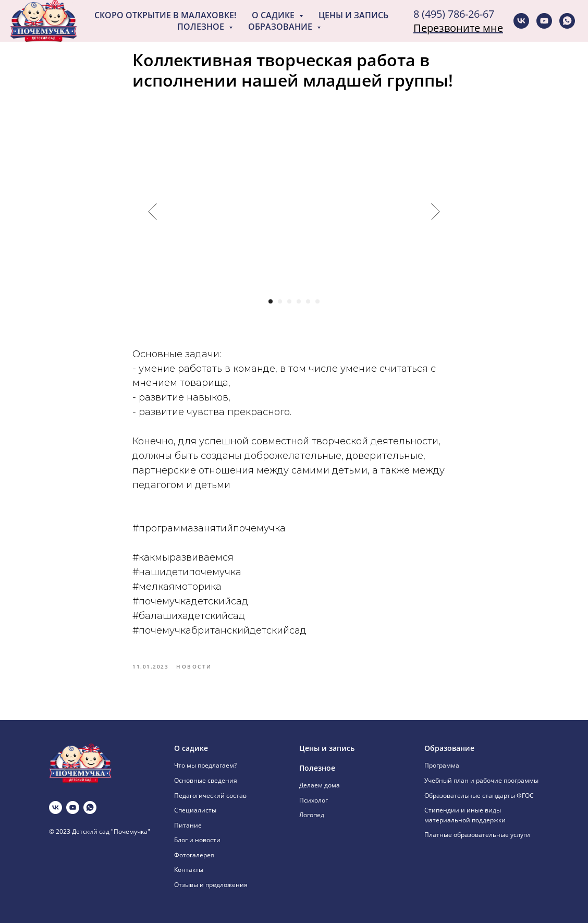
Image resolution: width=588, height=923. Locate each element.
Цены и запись (353, 15)
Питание (188, 825)
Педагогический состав (210, 796)
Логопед (312, 815)
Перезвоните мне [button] (458, 28)
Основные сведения (206, 780)
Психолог (314, 800)
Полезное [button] (202, 27)
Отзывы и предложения (211, 885)
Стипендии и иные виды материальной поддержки (465, 815)
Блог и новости (197, 840)
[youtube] (544, 21)
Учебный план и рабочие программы (481, 780)
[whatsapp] (567, 21)
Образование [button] (281, 27)
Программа (442, 765)
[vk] (521, 21)
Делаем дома (320, 785)
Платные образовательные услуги (477, 835)
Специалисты (195, 810)
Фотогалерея (194, 855)
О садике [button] (274, 15)
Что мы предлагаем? (205, 765)
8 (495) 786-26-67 (454, 14)
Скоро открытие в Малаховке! (165, 15)
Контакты (189, 870)
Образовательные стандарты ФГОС (479, 796)
